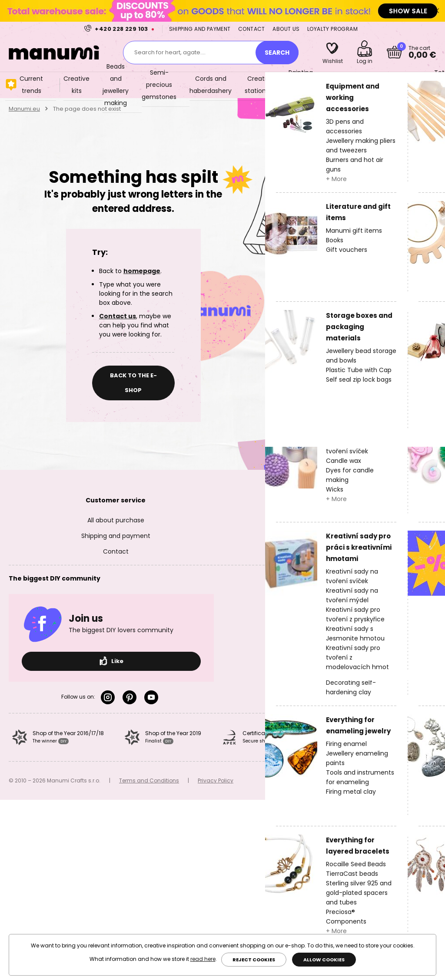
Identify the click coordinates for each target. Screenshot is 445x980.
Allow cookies (324, 960)
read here (203, 959)
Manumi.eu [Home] (24, 109)
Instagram (108, 697)
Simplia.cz (422, 780)
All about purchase (116, 520)
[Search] (277, 53)
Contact (252, 29)
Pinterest (130, 697)
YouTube (151, 697)
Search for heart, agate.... (170, 52)
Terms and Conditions (149, 780)
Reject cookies (254, 960)
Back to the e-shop (133, 383)
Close (436, 11)
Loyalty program (332, 29)
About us (286, 29)
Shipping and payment (200, 29)
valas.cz (315, 780)
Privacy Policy (216, 780)
